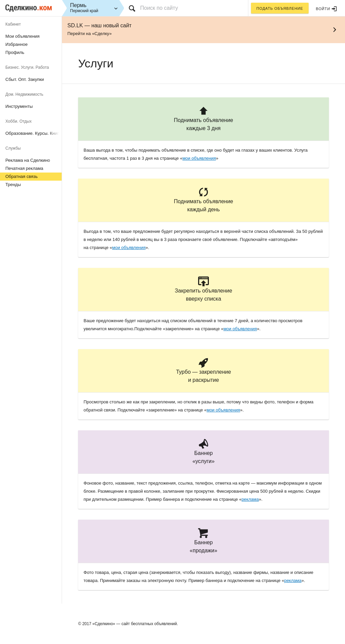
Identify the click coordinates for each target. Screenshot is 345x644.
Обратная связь (22, 176)
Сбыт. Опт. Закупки (25, 79)
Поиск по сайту (159, 8)
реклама (250, 499)
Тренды (13, 185)
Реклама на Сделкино (28, 160)
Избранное (17, 44)
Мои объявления (22, 36)
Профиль (15, 52)
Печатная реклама (24, 168)
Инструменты (19, 106)
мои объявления (199, 158)
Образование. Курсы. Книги (33, 133)
